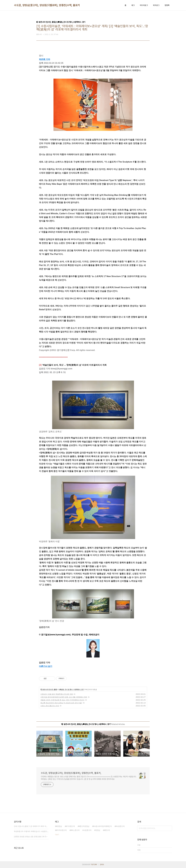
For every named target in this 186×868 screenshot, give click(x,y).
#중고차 (107, 830)
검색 (169, 828)
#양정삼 (59, 826)
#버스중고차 (75, 830)
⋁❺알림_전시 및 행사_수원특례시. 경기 (71, 690)
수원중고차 (87, 830)
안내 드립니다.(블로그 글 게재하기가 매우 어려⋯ (31, 826)
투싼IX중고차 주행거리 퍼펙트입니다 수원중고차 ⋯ (31, 831)
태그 (133, 5)
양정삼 (98, 830)
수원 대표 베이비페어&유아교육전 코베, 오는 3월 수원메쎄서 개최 (64, 697)
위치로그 (156, 5)
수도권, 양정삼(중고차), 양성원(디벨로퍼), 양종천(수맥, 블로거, (47, 5)
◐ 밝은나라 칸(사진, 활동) (49, 690)
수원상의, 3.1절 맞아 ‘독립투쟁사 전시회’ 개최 (57, 694)
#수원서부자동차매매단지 (102, 826)
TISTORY (94, 865)
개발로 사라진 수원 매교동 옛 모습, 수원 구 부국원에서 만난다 (62, 700)
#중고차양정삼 (84, 826)
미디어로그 (144, 5)
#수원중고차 (120, 826)
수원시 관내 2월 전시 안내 (50, 706)
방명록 (167, 5)
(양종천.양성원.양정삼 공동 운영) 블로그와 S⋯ (31, 837)
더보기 (57, 835)
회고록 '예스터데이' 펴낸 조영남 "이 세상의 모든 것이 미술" (61, 703)
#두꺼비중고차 (61, 830)
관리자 (102, 865)
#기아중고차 (70, 826)
